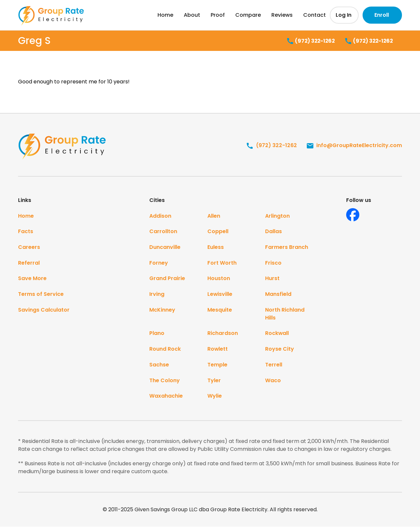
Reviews (282, 15)
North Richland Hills (285, 314)
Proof (218, 15)
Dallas (273, 232)
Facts (26, 232)
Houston (219, 279)
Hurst (272, 279)
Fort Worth (222, 263)
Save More (32, 279)
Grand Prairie (167, 279)
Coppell (218, 232)
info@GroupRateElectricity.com (354, 145)
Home (165, 15)
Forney (159, 263)
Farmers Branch (287, 247)
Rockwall (277, 334)
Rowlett (218, 350)
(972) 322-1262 (307, 41)
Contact (315, 15)
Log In (344, 15)
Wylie (215, 397)
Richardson (223, 334)
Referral (29, 263)
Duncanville (165, 247)
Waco (273, 381)
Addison (160, 216)
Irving (157, 295)
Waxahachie (166, 397)
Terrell (274, 366)
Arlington (277, 216)
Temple (217, 366)
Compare (248, 15)
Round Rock (165, 350)
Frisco (273, 263)
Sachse (159, 366)
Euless (216, 247)
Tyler (214, 381)
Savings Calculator (44, 310)
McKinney (162, 310)
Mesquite (220, 310)
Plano (157, 334)
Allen (214, 216)
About (192, 15)
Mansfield (278, 295)
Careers (29, 247)
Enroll (382, 15)
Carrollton (163, 232)
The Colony (165, 381)
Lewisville (220, 295)
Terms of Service (41, 295)
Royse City (280, 350)
